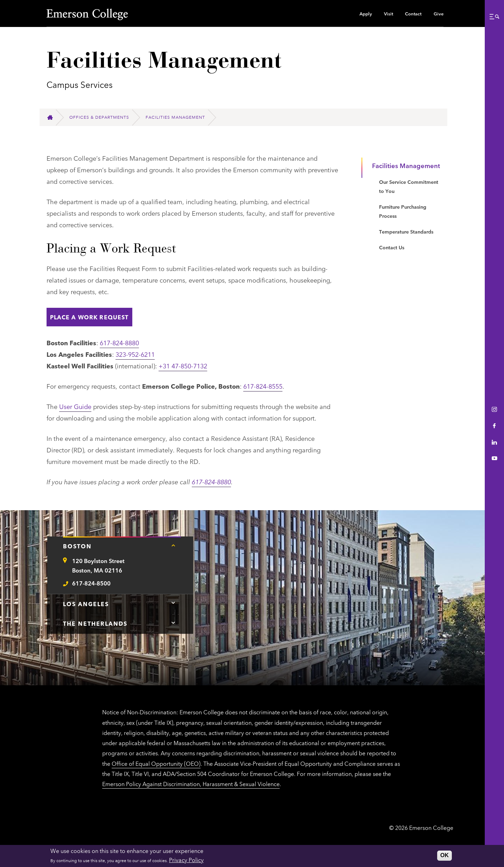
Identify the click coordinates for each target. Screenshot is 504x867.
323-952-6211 (135, 354)
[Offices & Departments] (102, 117)
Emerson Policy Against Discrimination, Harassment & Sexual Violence (191, 784)
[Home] (53, 117)
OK (444, 855)
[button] (494, 16)
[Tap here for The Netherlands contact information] (173, 623)
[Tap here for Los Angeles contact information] (173, 603)
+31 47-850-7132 (183, 366)
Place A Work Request (89, 317)
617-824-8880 (119, 342)
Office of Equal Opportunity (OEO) (156, 763)
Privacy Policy (186, 860)
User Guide (75, 406)
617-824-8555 (263, 386)
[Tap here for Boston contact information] (173, 545)
